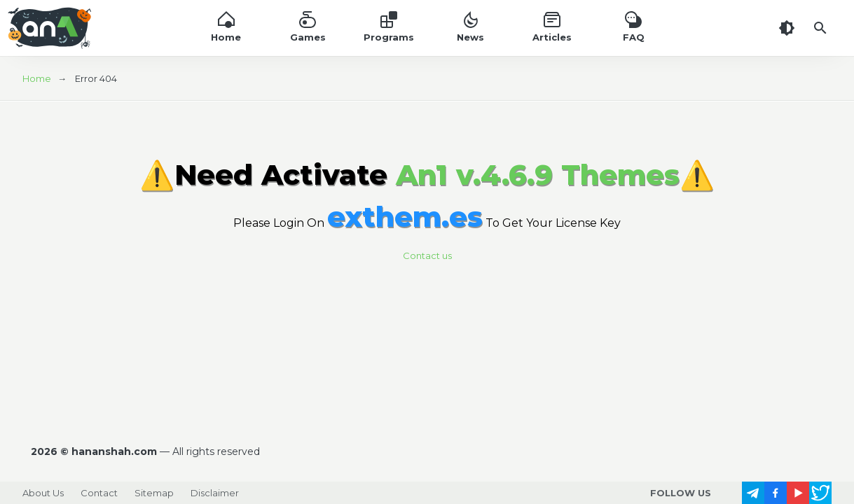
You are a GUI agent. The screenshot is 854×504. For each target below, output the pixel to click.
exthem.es (405, 217)
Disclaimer (215, 493)
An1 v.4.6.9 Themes (538, 175)
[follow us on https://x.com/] (820, 493)
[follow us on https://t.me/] (753, 493)
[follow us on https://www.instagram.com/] (731, 493)
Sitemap (154, 493)
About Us (43, 493)
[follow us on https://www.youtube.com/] (798, 493)
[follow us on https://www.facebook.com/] (776, 493)
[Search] (820, 28)
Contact (99, 493)
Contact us (427, 255)
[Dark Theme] (787, 28)
